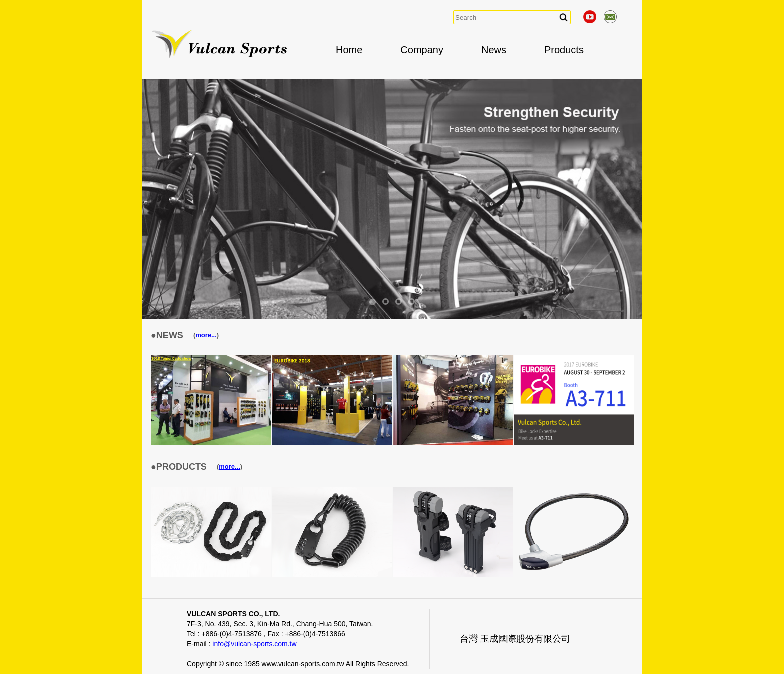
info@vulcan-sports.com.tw (254, 644)
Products (564, 50)
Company (422, 50)
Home (349, 50)
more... (206, 335)
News (494, 50)
